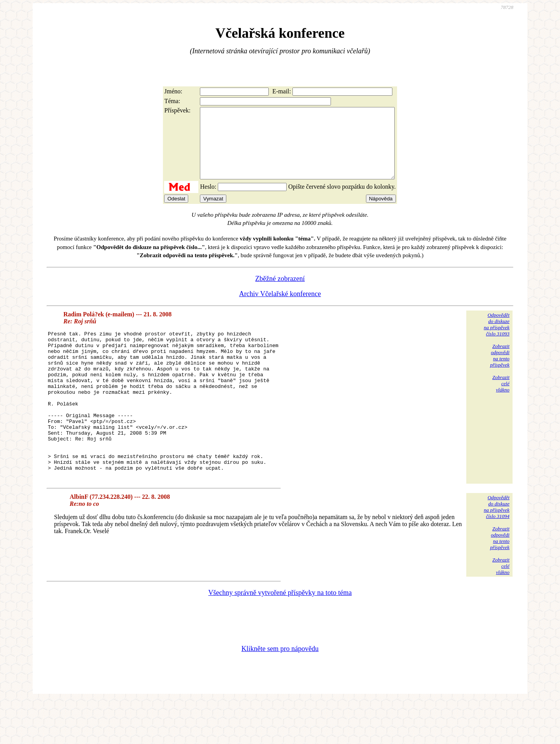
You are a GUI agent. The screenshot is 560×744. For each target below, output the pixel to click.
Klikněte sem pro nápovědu (280, 692)
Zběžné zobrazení (280, 293)
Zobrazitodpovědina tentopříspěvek (500, 369)
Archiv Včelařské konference (280, 308)
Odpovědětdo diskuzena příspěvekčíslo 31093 (497, 338)
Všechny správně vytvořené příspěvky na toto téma (280, 636)
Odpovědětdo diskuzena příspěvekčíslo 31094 (497, 550)
